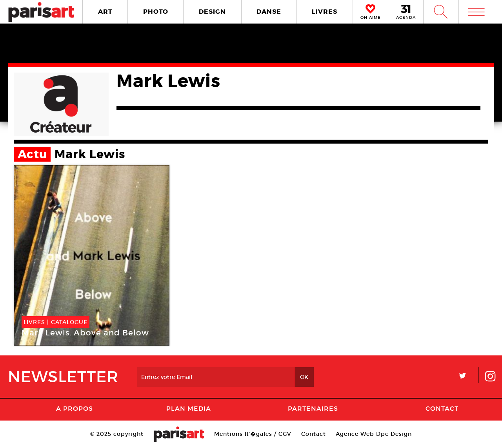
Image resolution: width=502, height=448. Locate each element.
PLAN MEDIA (189, 408)
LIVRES (325, 12)
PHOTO (156, 12)
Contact (442, 408)
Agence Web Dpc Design (374, 434)
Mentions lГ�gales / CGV (253, 434)
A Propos (75, 408)
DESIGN (212, 12)
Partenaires (313, 408)
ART (105, 12)
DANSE (269, 12)
